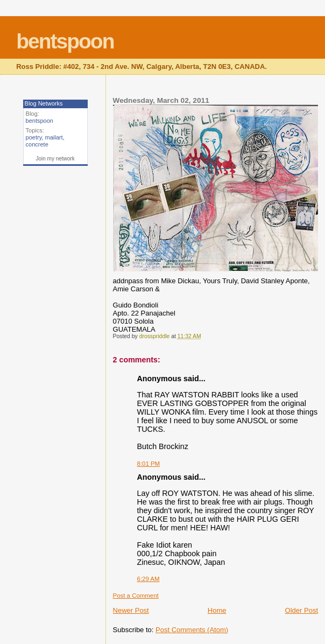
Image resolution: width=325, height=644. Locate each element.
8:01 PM (149, 464)
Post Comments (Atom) (192, 630)
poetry (34, 137)
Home (217, 610)
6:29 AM (149, 579)
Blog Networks (44, 103)
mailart (54, 137)
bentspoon (65, 41)
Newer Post (131, 610)
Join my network (55, 159)
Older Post (302, 610)
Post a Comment (136, 596)
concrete (37, 144)
